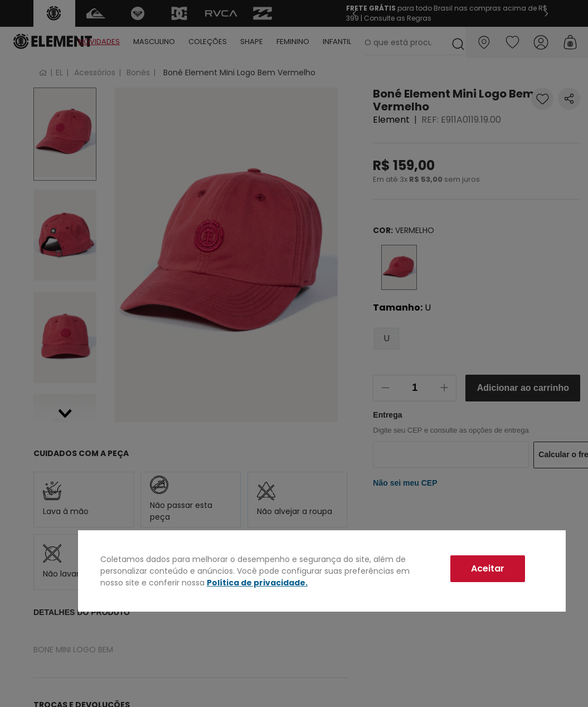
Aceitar (488, 568)
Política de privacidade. (257, 583)
